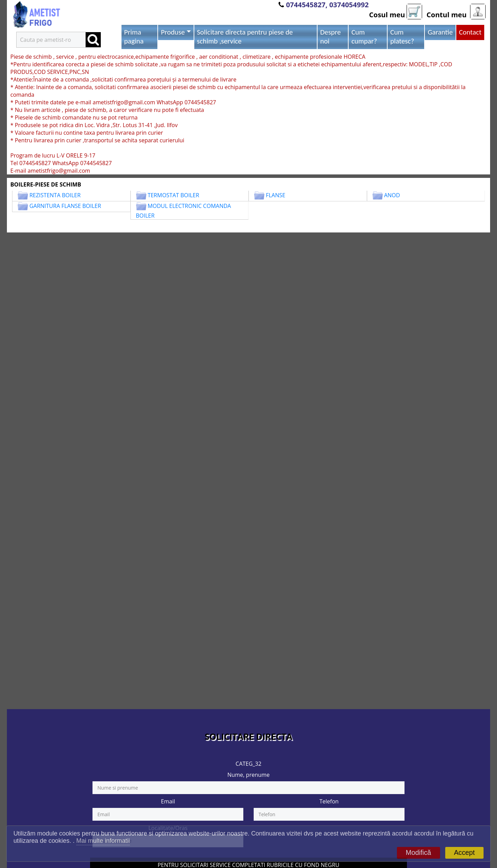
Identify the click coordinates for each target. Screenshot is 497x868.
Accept (464, 852)
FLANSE (275, 195)
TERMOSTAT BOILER (173, 195)
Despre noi (331, 37)
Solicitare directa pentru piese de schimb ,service (245, 37)
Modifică (418, 852)
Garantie (440, 32)
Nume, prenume (249, 775)
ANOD (392, 195)
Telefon (329, 801)
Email (168, 801)
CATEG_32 (249, 764)
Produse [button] (173, 32)
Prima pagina (134, 37)
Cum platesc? (402, 37)
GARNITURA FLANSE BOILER (65, 206)
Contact (470, 32)
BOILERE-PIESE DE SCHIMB (46, 184)
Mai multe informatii (103, 841)
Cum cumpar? (364, 37)
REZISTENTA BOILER (55, 195)
